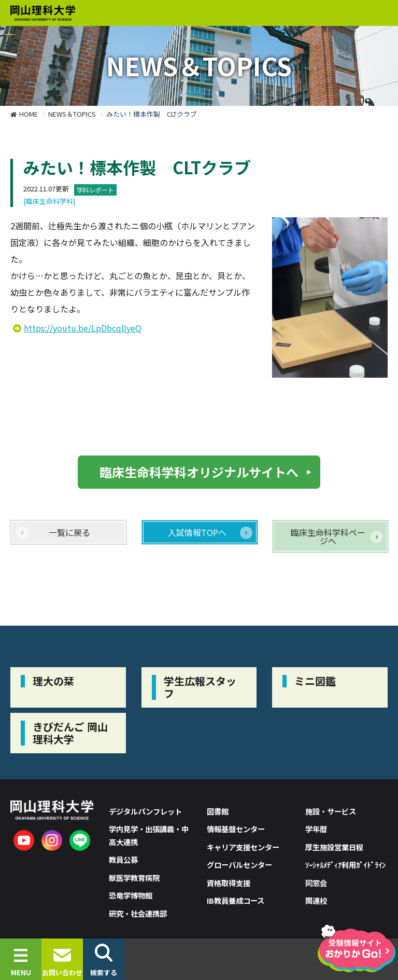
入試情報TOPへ (197, 532)
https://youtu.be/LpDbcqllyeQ (83, 328)
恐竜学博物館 (131, 895)
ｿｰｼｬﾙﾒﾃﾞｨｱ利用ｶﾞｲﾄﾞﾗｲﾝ (345, 865)
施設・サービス (331, 811)
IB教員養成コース (236, 900)
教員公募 (123, 859)
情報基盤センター (236, 829)
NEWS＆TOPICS (72, 114)
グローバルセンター (239, 865)
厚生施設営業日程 (334, 847)
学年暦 (316, 829)
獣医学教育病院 (134, 878)
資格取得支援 (229, 883)
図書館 (218, 811)
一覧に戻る (69, 532)
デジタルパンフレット (145, 811)
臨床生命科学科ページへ (328, 536)
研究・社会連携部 (138, 913)
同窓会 (316, 883)
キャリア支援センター (243, 847)
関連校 (316, 900)
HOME (29, 114)
